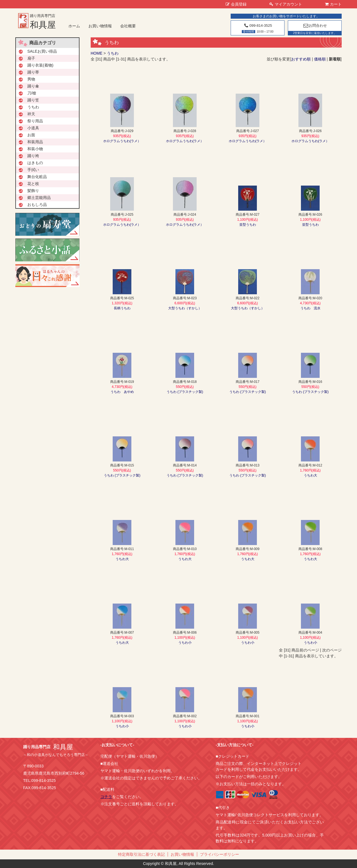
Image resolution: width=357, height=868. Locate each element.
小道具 (33, 128)
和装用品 (35, 142)
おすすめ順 (301, 59)
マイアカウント (286, 4)
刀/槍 (32, 93)
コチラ (106, 797)
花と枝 (33, 184)
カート (333, 4)
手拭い (33, 170)
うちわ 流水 (310, 308)
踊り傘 (33, 86)
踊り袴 (33, 156)
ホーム (74, 26)
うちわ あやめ (122, 392)
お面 (31, 135)
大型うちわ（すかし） (185, 308)
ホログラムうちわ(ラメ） (122, 141)
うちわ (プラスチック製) (185, 392)
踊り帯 (33, 72)
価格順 (320, 59)
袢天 (31, 114)
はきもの (35, 163)
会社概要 (128, 26)
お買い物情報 (100, 26)
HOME (97, 53)
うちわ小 (185, 643)
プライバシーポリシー (219, 854)
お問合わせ (315, 25)
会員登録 (236, 4)
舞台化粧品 (37, 177)
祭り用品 (35, 121)
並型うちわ (248, 225)
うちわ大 (310, 475)
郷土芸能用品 (39, 198)
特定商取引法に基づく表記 (141, 854)
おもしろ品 (37, 205)
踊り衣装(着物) (40, 65)
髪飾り (33, 191)
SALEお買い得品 (42, 51)
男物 (31, 79)
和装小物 (35, 149)
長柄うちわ (122, 308)
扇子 (31, 58)
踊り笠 (33, 100)
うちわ (113, 53)
